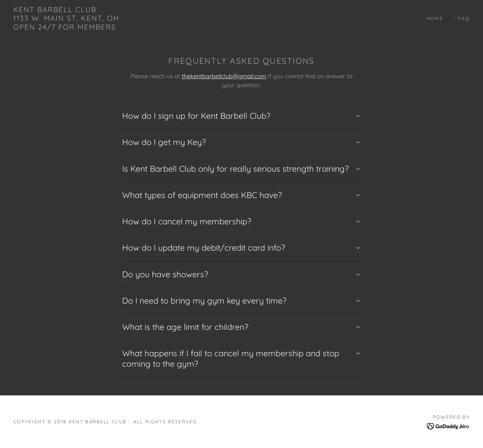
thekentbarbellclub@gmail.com (224, 76)
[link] (66, 27)
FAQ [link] (464, 18)
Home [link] (435, 18)
